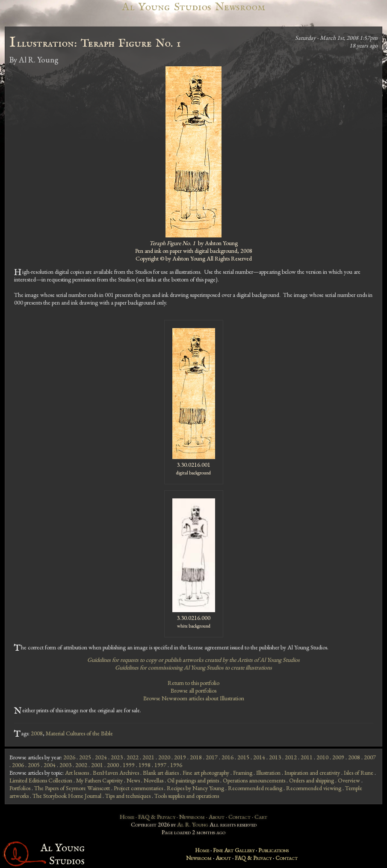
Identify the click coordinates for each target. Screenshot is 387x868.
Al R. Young (193, 824)
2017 (212, 757)
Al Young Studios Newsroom (193, 7)
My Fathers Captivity (99, 780)
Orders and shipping (312, 780)
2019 (180, 757)
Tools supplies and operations (187, 796)
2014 (259, 757)
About (217, 817)
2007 (370, 757)
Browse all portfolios (193, 690)
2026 (69, 757)
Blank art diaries (161, 773)
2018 (196, 757)
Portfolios (20, 788)
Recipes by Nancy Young (195, 788)
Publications (273, 850)
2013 (275, 757)
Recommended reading (255, 788)
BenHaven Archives (116, 773)
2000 (113, 765)
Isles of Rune (359, 773)
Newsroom (192, 817)
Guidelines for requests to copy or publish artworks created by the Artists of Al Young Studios (193, 660)
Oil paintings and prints (193, 780)
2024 (101, 757)
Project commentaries (138, 788)
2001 (97, 765)
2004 (50, 765)
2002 (81, 765)
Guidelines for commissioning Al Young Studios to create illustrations (193, 667)
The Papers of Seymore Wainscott (72, 788)
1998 (145, 765)
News (133, 780)
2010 (322, 757)
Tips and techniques (128, 796)
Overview (349, 780)
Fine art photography (206, 773)
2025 (85, 757)
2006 (18, 765)
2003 (65, 765)
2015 (243, 757)
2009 (338, 757)
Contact (239, 817)
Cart (261, 817)
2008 (37, 733)
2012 (291, 757)
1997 (160, 765)
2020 (164, 757)
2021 (148, 757)
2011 (307, 757)
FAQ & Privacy (157, 817)
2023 (117, 757)
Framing (243, 773)
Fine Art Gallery (234, 850)
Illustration (268, 773)
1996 (176, 765)
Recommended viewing (314, 788)
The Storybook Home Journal (67, 796)
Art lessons (77, 773)
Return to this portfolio (193, 683)
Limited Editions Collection (41, 780)
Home (127, 817)
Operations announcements (254, 780)
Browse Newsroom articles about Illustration (194, 698)
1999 (129, 765)
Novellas (154, 780)
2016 (227, 757)
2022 (133, 757)
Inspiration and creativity (312, 773)
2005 (34, 765)
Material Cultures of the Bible (79, 733)
